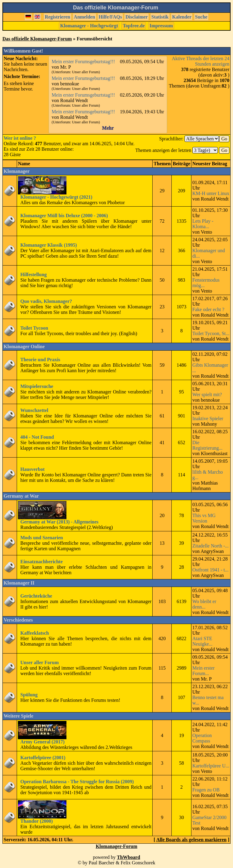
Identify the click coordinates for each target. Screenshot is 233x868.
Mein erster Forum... (203, 671)
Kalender (182, 17)
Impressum (161, 26)
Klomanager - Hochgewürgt (89, 26)
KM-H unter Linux (211, 193)
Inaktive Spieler (208, 419)
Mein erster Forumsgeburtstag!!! (83, 62)
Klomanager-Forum (116, 846)
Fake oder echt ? (208, 309)
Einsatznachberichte (42, 562)
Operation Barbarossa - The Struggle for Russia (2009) (77, 782)
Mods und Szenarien (42, 538)
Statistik (160, 17)
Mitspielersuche (37, 386)
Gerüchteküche (36, 596)
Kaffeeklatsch (35, 633)
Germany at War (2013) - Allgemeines (59, 522)
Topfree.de (134, 26)
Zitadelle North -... (211, 546)
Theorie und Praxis (40, 360)
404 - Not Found (37, 437)
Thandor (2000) (37, 821)
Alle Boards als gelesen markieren (191, 840)
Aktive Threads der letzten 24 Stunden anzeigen (201, 61)
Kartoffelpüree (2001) (43, 758)
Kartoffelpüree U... (211, 766)
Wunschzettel (34, 410)
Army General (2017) (42, 742)
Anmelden (84, 17)
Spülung (29, 695)
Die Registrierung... (207, 445)
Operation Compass (202, 738)
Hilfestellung (34, 274)
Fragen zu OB (206, 790)
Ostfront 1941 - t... (210, 570)
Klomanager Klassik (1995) (49, 245)
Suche (201, 17)
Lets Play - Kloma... (203, 224)
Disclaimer (137, 17)
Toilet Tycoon (34, 328)
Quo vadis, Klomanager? (46, 301)
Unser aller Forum (40, 662)
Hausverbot (32, 469)
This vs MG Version (204, 518)
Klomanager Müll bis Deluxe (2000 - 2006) (64, 216)
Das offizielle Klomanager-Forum (37, 39)
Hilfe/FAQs (110, 17)
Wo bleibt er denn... (204, 604)
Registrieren (57, 17)
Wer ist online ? (20, 138)
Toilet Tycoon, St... (211, 333)
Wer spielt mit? (207, 395)
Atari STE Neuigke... (202, 641)
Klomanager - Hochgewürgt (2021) (56, 197)
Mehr (108, 128)
